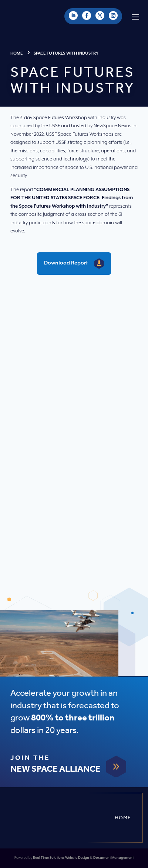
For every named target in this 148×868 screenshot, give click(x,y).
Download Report (66, 263)
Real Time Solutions (49, 858)
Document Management (113, 858)
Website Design (77, 858)
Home (123, 818)
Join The (30, 758)
